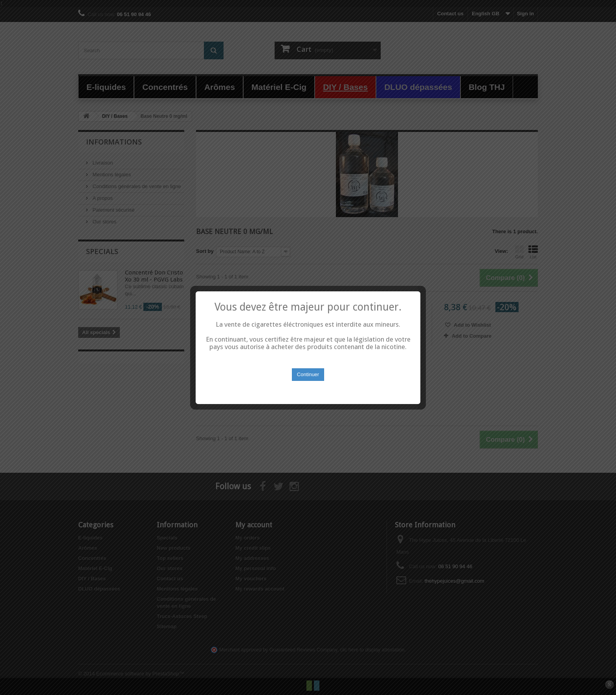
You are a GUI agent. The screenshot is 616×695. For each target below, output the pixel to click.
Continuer (308, 365)
